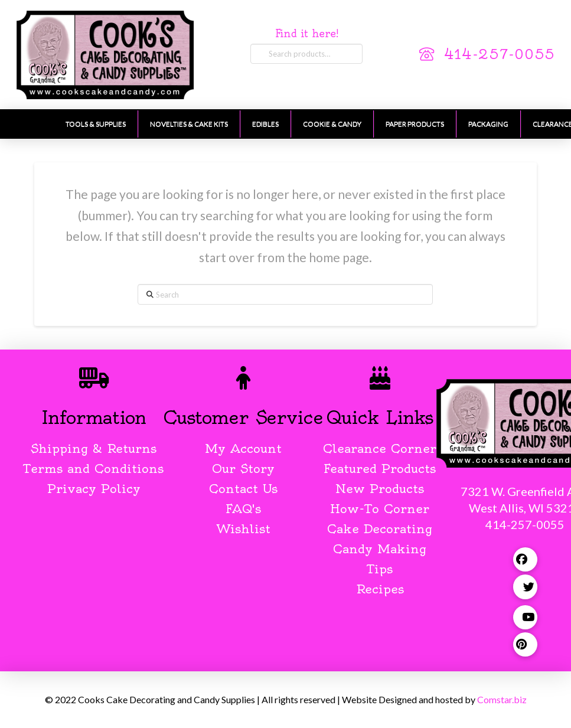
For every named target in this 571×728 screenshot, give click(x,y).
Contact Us (243, 489)
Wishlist (244, 529)
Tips (380, 569)
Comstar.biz (502, 699)
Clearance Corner (380, 448)
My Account (243, 448)
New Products (380, 489)
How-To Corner (380, 509)
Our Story (243, 469)
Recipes (380, 589)
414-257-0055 (500, 55)
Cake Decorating (380, 529)
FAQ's (243, 509)
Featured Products (380, 469)
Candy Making (380, 549)
